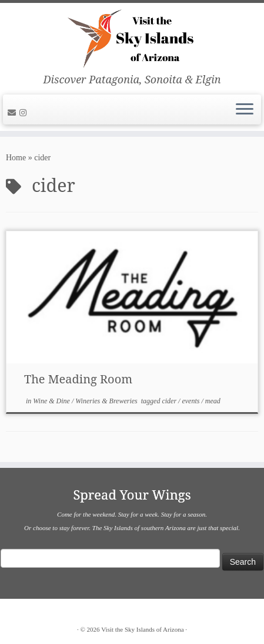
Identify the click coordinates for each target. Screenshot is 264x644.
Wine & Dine (52, 401)
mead (213, 401)
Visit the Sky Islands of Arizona (142, 629)
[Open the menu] (245, 110)
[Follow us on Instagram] (25, 113)
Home (16, 158)
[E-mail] (14, 113)
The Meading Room (78, 379)
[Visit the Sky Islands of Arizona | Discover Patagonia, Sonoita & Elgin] (132, 38)
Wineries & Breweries (107, 401)
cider (170, 401)
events (191, 401)
